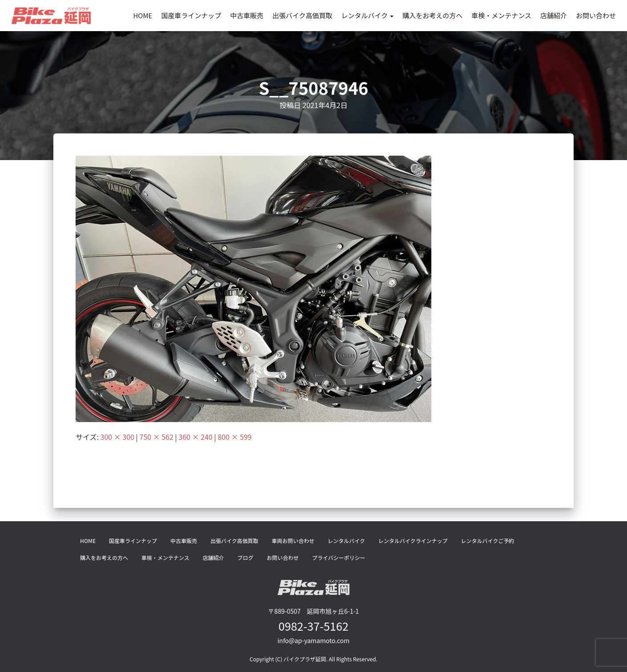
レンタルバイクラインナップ (413, 541)
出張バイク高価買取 (302, 15)
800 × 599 (234, 437)
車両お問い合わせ (293, 541)
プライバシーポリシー (339, 557)
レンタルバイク (367, 15)
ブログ (245, 557)
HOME (143, 15)
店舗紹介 (554, 15)
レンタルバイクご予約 (487, 541)
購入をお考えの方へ (432, 15)
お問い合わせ (596, 15)
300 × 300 (117, 437)
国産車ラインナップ (191, 15)
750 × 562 (157, 437)
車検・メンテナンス (501, 15)
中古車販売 (247, 15)
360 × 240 (196, 437)
